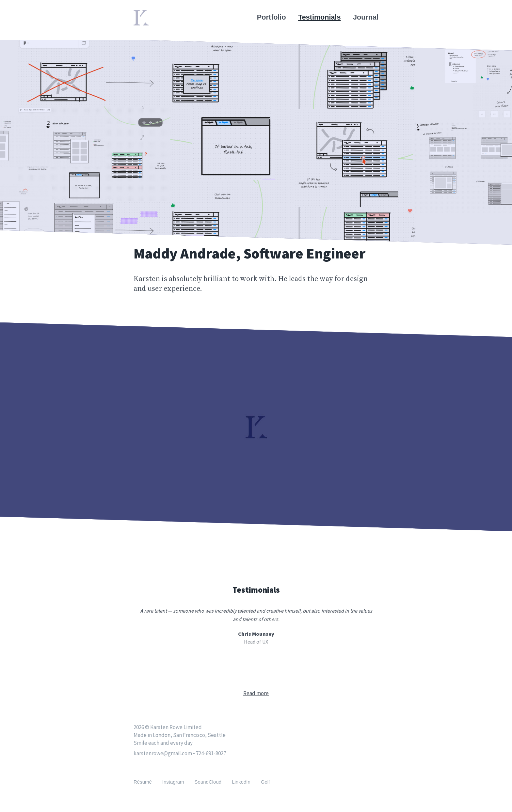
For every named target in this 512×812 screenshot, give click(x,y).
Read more (256, 693)
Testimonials (319, 17)
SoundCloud (208, 782)
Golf (265, 782)
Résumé (143, 782)
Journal (366, 17)
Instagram (173, 782)
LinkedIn (241, 782)
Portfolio (272, 17)
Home (143, 14)
